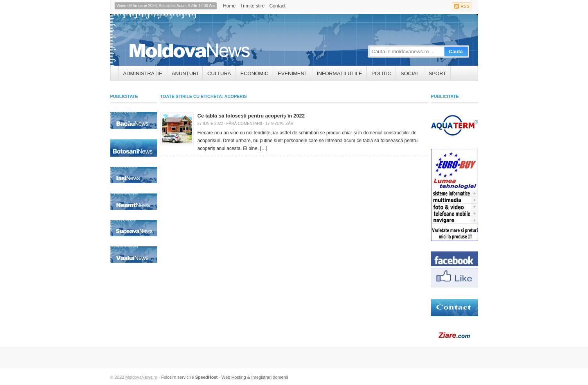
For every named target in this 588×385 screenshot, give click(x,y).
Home (229, 6)
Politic (381, 73)
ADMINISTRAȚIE (143, 73)
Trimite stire (252, 6)
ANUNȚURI (185, 73)
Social (410, 73)
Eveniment (293, 73)
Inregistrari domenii (270, 377)
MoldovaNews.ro (141, 377)
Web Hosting (234, 377)
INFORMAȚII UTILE (340, 73)
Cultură (219, 73)
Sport (438, 73)
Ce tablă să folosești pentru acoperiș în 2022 (251, 116)
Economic (255, 73)
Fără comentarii (244, 124)
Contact (277, 6)
